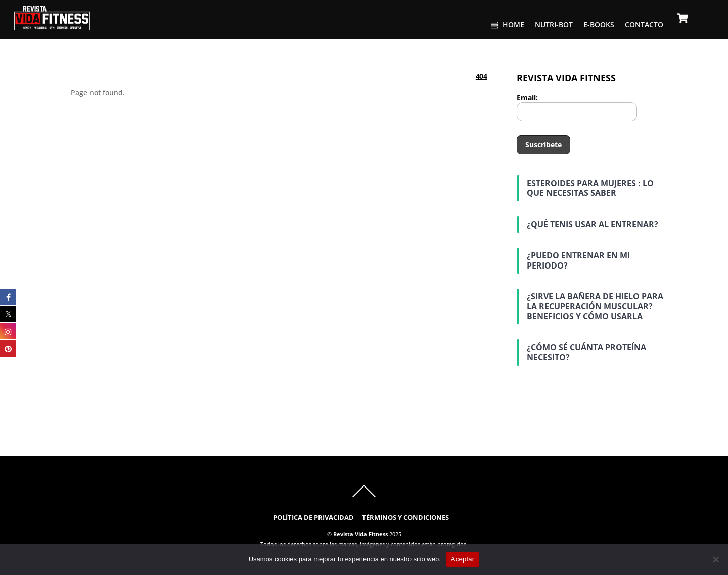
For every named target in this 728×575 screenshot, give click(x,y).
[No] (715, 559)
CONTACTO (644, 25)
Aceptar (463, 559)
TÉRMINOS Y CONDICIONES (405, 518)
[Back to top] (364, 497)
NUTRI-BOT (554, 25)
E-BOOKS (599, 25)
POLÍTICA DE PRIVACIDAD (313, 518)
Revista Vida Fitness (360, 534)
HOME (508, 25)
